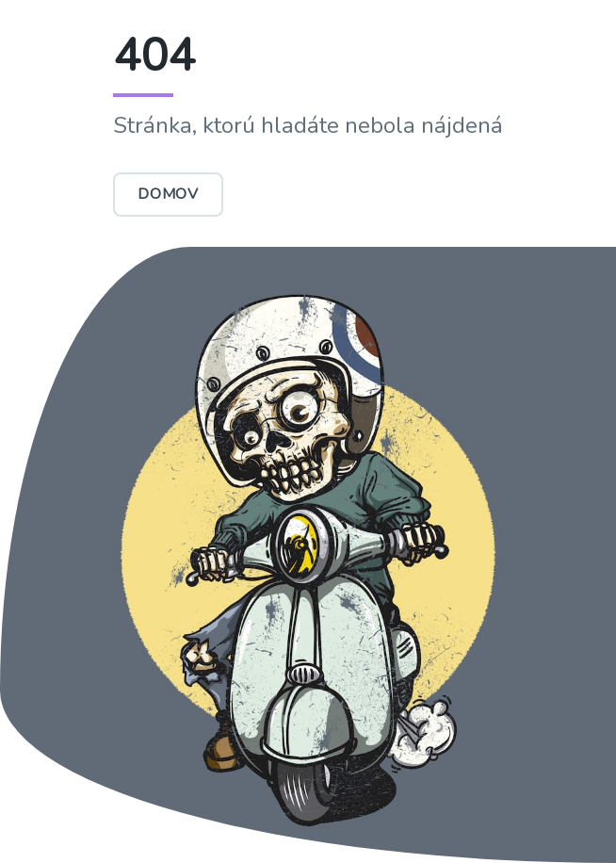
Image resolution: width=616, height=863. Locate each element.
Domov (168, 194)
